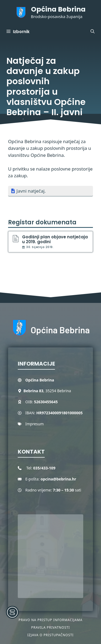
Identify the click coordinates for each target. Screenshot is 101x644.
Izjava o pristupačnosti (51, 635)
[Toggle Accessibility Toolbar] (12, 612)
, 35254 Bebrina (47, 391)
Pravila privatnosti (50, 627)
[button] (93, 32)
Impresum (34, 424)
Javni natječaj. (31, 191)
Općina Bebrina (58, 9)
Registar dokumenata (42, 222)
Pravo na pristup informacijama (50, 620)
